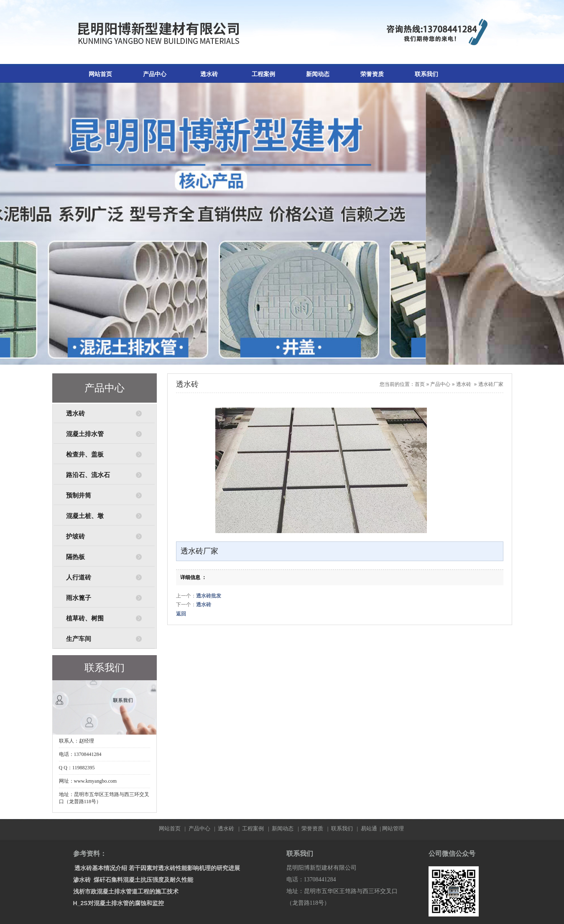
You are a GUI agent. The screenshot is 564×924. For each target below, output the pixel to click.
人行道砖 (79, 577)
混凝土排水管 (85, 434)
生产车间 (79, 639)
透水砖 (209, 74)
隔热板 (75, 557)
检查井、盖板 (85, 454)
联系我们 (426, 74)
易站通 (371, 828)
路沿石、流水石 (88, 475)
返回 (181, 614)
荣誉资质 (372, 74)
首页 (420, 384)
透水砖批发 (209, 596)
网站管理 (393, 828)
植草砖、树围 (85, 618)
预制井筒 (79, 495)
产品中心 (155, 74)
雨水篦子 (79, 598)
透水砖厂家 (491, 384)
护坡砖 (75, 536)
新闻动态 (318, 74)
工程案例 (263, 74)
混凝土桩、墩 (85, 516)
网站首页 (100, 74)
